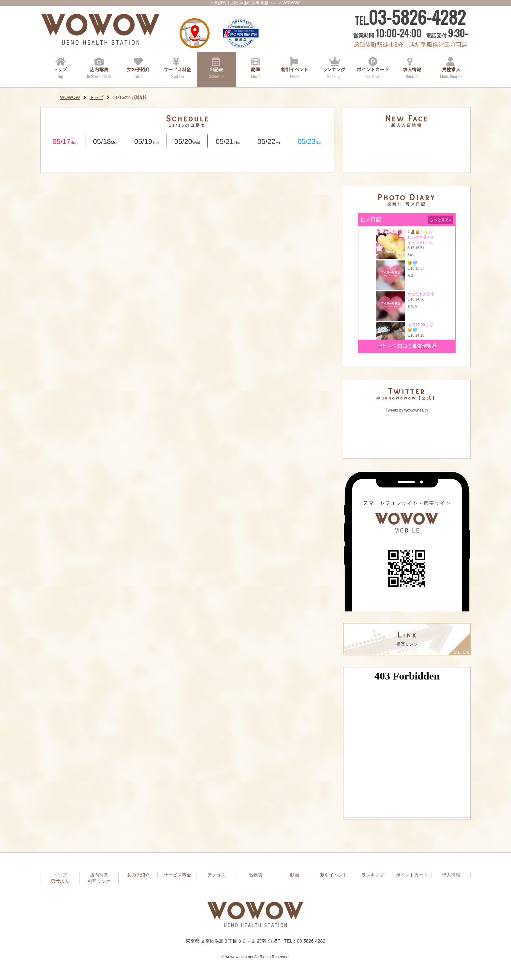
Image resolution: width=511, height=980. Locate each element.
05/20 (187, 141)
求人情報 (412, 72)
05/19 (146, 141)
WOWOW (70, 97)
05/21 (228, 141)
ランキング (334, 72)
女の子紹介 (138, 72)
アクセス (194, 35)
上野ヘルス (387, 346)
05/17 (65, 141)
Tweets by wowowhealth (407, 410)
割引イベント (295, 72)
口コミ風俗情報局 (417, 346)
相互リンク (99, 881)
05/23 (309, 141)
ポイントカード (373, 72)
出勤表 (216, 72)
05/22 (269, 141)
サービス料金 (177, 72)
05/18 (106, 141)
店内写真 (99, 72)
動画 (255, 72)
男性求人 (451, 72)
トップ (60, 72)
